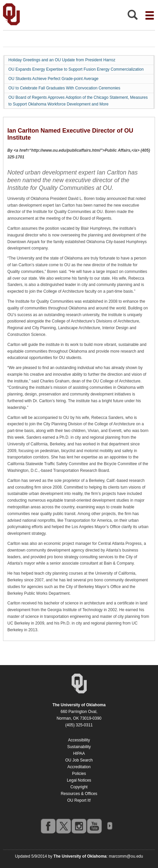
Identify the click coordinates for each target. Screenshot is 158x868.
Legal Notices (79, 780)
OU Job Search (79, 760)
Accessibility (79, 740)
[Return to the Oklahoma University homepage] (79, 705)
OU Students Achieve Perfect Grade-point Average (53, 79)
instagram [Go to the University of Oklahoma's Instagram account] (79, 826)
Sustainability (79, 747)
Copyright (79, 787)
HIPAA (79, 753)
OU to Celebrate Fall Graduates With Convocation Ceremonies (64, 88)
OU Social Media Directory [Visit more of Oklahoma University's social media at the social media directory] (109, 826)
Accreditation (79, 767)
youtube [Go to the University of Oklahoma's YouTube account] (94, 826)
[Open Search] (133, 17)
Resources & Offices (79, 794)
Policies (79, 774)
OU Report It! (79, 800)
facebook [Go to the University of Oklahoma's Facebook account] (48, 826)
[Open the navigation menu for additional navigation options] (150, 15)
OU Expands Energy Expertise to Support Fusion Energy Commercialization (76, 69)
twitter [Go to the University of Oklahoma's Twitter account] (63, 826)
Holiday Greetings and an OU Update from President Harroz (62, 60)
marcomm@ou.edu (126, 856)
